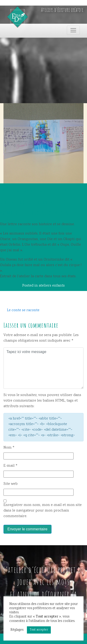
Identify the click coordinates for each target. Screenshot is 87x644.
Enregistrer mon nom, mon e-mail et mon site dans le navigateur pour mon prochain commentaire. (43, 511)
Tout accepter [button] (39, 630)
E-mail (11, 466)
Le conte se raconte (23, 310)
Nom (9, 448)
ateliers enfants (52, 286)
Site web (11, 484)
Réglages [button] (17, 630)
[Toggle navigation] (73, 30)
